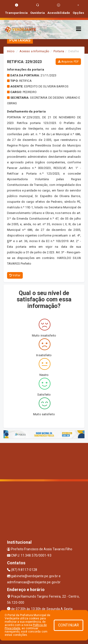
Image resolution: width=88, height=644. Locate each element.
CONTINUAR (69, 625)
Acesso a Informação (34, 51)
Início (11, 51)
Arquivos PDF (68, 62)
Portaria (59, 51)
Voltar (15, 275)
